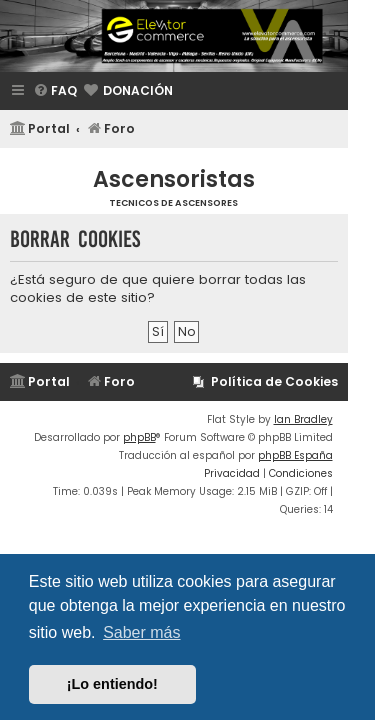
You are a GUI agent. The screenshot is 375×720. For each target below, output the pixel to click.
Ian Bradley (303, 419)
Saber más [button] (141, 632)
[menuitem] (55, 91)
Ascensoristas (174, 179)
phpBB (139, 437)
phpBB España (295, 455)
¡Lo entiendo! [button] (112, 684)
